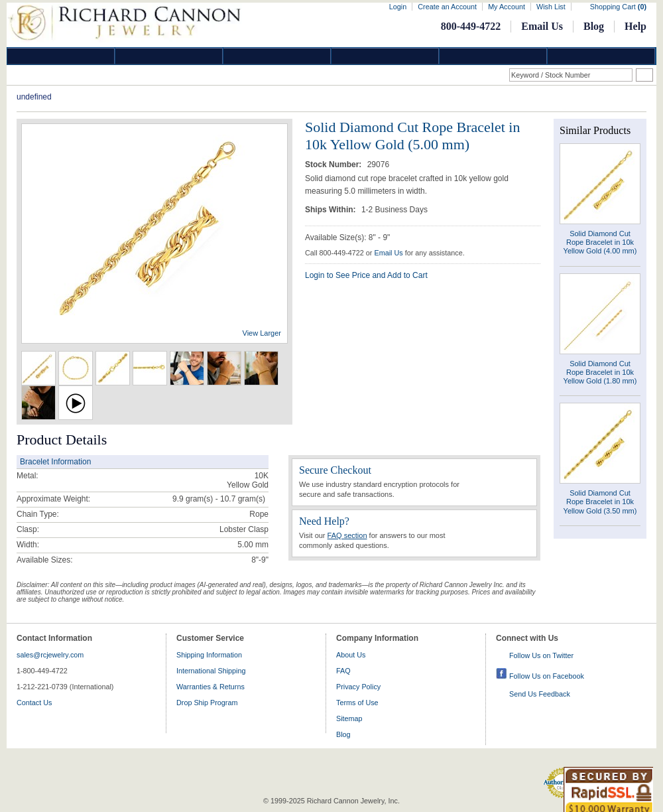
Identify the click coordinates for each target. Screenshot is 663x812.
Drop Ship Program (207, 703)
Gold (169, 56)
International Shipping (211, 671)
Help (635, 26)
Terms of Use (357, 703)
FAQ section (347, 535)
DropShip (601, 56)
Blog (594, 26)
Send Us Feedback (540, 694)
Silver (277, 56)
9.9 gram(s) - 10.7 (204, 499)
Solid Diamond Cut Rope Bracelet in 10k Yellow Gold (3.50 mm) (600, 502)
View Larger (262, 333)
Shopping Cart (618, 7)
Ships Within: (331, 210)
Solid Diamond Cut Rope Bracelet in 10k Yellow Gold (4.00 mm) (600, 242)
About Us (351, 655)
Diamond (61, 56)
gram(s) (219, 499)
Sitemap (349, 718)
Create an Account (447, 7)
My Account (507, 7)
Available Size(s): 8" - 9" (347, 237)
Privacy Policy (358, 687)
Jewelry (385, 56)
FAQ (343, 671)
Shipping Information (209, 655)
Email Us (542, 26)
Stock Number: (334, 165)
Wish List (551, 7)
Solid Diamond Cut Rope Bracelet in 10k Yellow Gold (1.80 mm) (600, 372)
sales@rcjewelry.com (50, 655)
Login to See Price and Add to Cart (366, 275)
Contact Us (34, 703)
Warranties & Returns (211, 687)
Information (493, 56)
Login (398, 7)
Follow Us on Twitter (541, 655)
